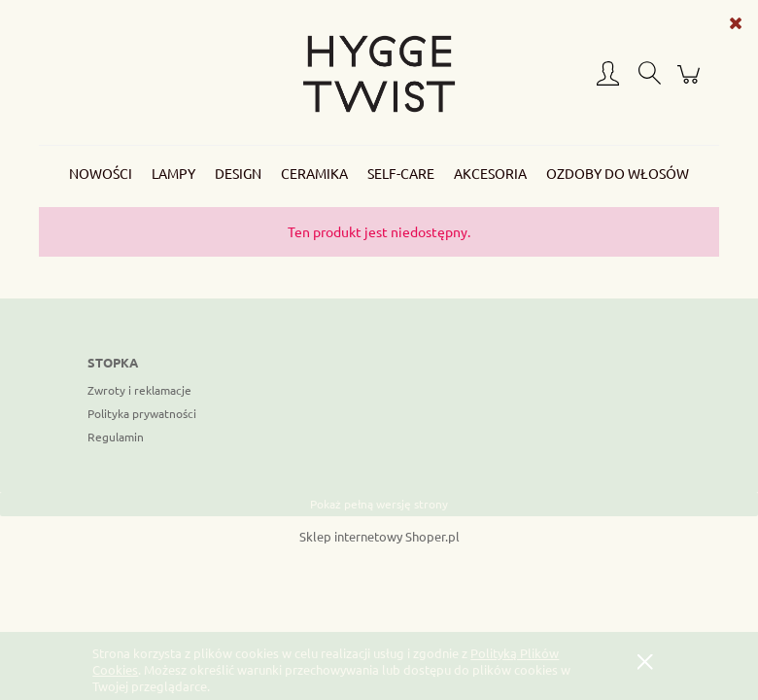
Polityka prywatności (142, 413)
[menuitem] (101, 174)
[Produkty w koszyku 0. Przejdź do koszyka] (691, 82)
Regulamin (116, 437)
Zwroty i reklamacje (139, 390)
